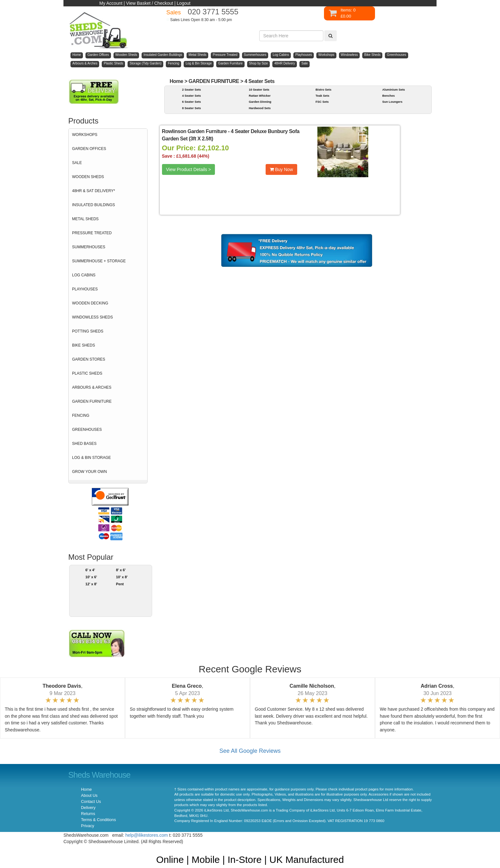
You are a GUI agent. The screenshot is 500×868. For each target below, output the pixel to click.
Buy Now (281, 169)
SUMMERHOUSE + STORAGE (99, 261)
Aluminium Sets (394, 90)
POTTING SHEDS (88, 331)
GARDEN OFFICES (89, 149)
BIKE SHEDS (84, 345)
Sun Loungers (392, 102)
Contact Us (91, 802)
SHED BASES (84, 444)
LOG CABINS (84, 275)
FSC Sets (322, 102)
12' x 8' (91, 584)
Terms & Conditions (98, 820)
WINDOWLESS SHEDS (92, 317)
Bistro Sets (323, 90)
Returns (88, 814)
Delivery (88, 808)
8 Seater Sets (191, 108)
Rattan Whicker (260, 96)
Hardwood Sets (260, 108)
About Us (89, 796)
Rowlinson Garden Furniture (195, 131)
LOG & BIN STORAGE (92, 458)
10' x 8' (122, 577)
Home (176, 81)
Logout (184, 3)
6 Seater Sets (191, 102)
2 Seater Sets (191, 90)
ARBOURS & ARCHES (92, 387)
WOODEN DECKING (90, 303)
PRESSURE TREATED (92, 233)
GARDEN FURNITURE (92, 401)
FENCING (81, 415)
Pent (120, 584)
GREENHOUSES (87, 430)
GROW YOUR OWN (89, 472)
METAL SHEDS (85, 219)
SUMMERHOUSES (89, 247)
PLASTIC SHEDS (87, 373)
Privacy (88, 826)
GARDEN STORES (89, 359)
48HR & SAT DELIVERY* (94, 191)
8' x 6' (121, 570)
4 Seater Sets (260, 81)
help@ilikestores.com (147, 835)
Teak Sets (322, 96)
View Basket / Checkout (150, 3)
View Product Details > (189, 169)
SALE (77, 163)
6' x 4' (90, 570)
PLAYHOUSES (85, 289)
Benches (389, 96)
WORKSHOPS (85, 135)
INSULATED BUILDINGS (93, 205)
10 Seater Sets (259, 90)
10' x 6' (91, 577)
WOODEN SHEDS (88, 177)
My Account (111, 3)
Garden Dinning (260, 102)
